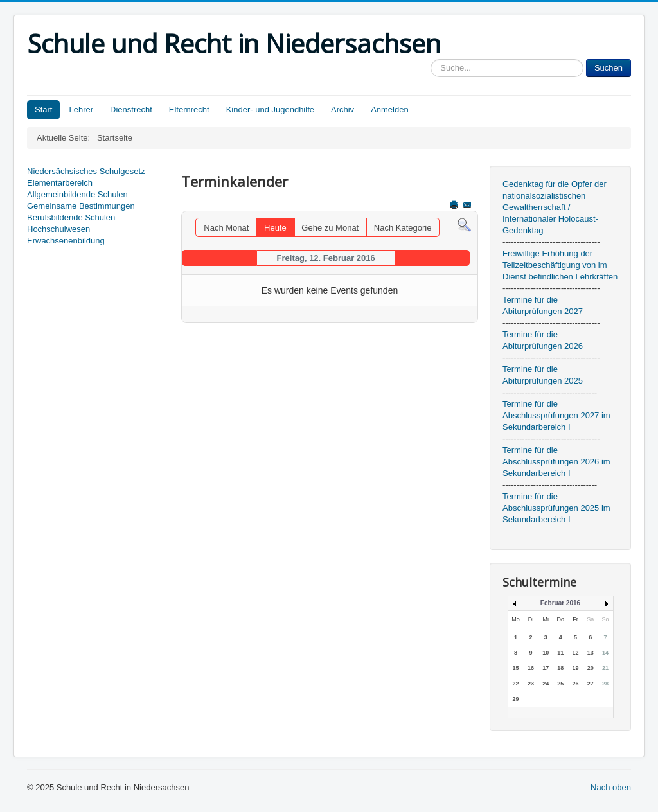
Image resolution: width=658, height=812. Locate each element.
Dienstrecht (131, 110)
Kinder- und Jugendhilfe (270, 110)
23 (531, 684)
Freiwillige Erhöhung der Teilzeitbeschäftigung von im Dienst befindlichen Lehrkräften (560, 265)
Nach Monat (226, 228)
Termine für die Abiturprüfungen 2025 (543, 375)
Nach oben (611, 787)
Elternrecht (189, 110)
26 (576, 684)
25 (560, 684)
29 (515, 699)
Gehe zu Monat (330, 228)
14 (605, 653)
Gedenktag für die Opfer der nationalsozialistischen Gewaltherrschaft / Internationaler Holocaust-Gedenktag (555, 207)
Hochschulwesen (58, 229)
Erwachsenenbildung (66, 241)
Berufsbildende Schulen (71, 217)
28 (605, 684)
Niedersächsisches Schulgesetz (86, 171)
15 (515, 668)
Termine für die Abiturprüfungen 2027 (543, 305)
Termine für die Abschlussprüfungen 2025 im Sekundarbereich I (556, 508)
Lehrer (81, 110)
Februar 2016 (560, 603)
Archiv (342, 110)
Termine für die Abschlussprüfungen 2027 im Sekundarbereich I (556, 415)
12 (576, 653)
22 (515, 684)
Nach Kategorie (403, 228)
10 (546, 653)
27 (591, 684)
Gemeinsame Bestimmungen (81, 206)
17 (546, 668)
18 (560, 668)
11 (560, 653)
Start (43, 110)
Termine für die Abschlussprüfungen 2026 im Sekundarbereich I (556, 462)
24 (546, 684)
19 (576, 668)
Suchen (609, 68)
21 (605, 668)
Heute (275, 228)
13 (591, 653)
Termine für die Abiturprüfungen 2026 (543, 340)
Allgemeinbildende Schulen (77, 194)
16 (531, 668)
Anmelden (390, 110)
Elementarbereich (60, 183)
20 (591, 668)
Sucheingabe (431, 59)
